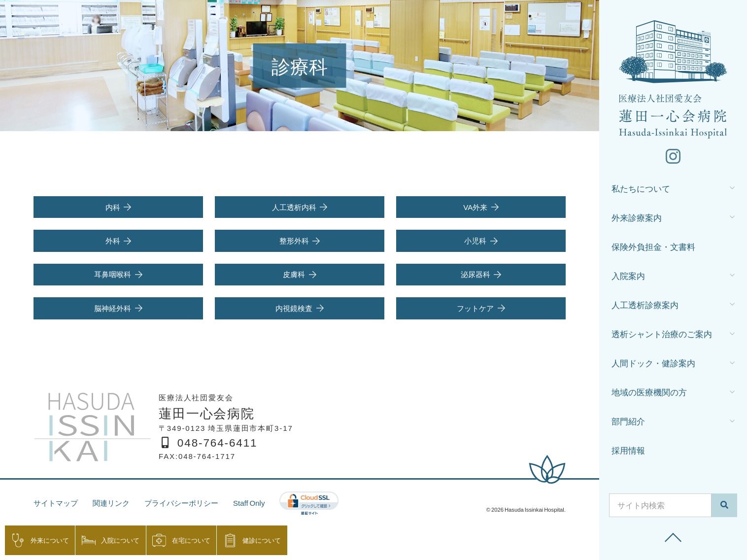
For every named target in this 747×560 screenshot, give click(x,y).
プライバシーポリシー (181, 503)
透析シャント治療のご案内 (662, 333)
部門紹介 (628, 421)
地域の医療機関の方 (649, 392)
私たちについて (641, 188)
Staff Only (249, 503)
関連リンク (111, 503)
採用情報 (628, 450)
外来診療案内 (637, 217)
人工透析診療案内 (645, 304)
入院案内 (628, 275)
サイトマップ (56, 503)
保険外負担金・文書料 (653, 246)
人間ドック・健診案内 (653, 363)
